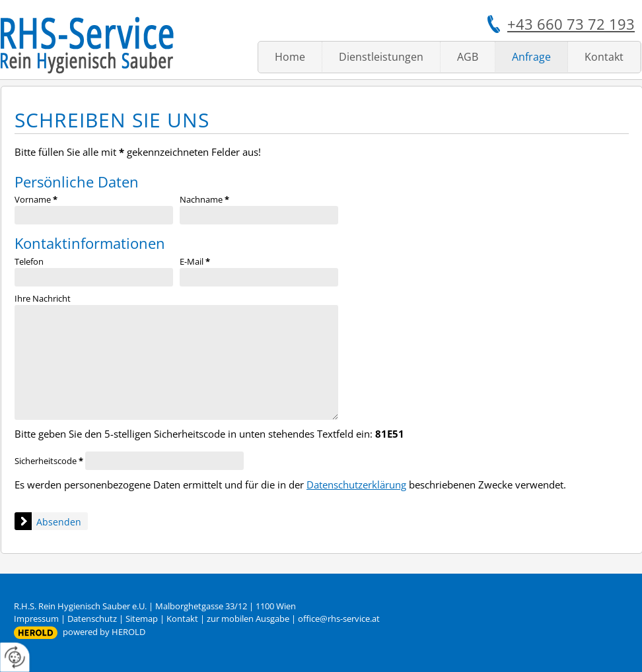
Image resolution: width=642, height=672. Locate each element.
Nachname (204, 199)
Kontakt (604, 57)
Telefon (29, 261)
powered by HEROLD (104, 632)
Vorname (36, 199)
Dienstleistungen (381, 57)
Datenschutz (92, 619)
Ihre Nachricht (43, 298)
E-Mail (195, 261)
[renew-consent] (15, 657)
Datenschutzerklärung (356, 485)
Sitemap (142, 619)
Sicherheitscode (49, 461)
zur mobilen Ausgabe (248, 619)
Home (290, 57)
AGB (468, 57)
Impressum (36, 619)
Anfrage (531, 57)
